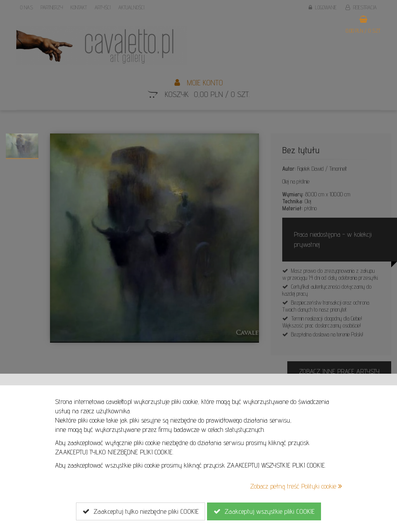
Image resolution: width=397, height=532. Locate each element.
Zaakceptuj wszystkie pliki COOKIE (264, 511)
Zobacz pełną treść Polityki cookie (296, 486)
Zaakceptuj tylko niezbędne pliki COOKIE (141, 511)
